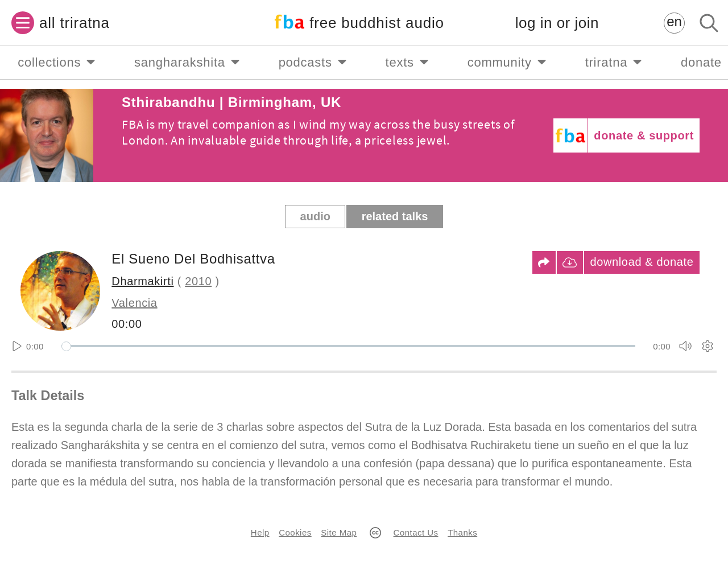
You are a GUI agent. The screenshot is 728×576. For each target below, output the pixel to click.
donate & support (644, 135)
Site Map (339, 532)
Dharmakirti (142, 281)
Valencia (134, 303)
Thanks (462, 532)
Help (260, 532)
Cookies (295, 532)
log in (557, 23)
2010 (198, 281)
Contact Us (416, 532)
